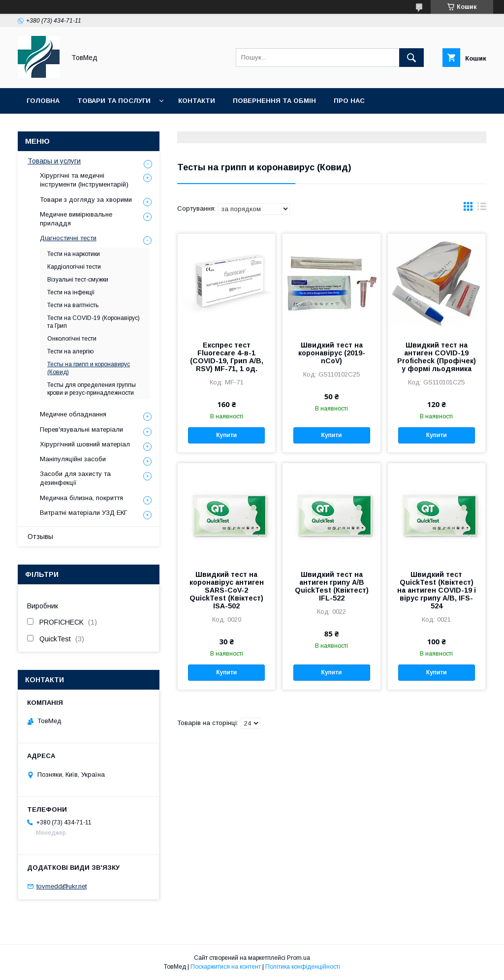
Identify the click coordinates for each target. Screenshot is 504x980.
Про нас (349, 101)
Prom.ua (299, 958)
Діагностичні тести (68, 238)
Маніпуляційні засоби (73, 459)
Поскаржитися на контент (226, 967)
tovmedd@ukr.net (62, 886)
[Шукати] (411, 58)
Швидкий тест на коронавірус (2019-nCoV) (332, 353)
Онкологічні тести (72, 339)
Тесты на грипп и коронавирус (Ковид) (89, 368)
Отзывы (40, 537)
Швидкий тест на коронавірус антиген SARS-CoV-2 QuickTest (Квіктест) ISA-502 (227, 590)
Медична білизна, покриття (81, 498)
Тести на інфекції (71, 292)
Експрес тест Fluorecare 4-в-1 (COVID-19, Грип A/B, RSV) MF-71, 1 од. (227, 357)
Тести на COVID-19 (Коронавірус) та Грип (94, 322)
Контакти (197, 101)
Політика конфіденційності (303, 967)
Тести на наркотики (74, 254)
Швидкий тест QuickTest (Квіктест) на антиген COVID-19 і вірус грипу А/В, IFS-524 (437, 590)
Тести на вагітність (73, 305)
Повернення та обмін (274, 101)
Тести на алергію (70, 351)
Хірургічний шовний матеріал (85, 444)
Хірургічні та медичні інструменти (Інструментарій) (84, 180)
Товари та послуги (114, 101)
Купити (226, 435)
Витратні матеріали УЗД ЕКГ (84, 513)
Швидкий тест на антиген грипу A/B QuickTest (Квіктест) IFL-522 (332, 586)
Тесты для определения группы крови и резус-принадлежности (92, 389)
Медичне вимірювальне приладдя (76, 219)
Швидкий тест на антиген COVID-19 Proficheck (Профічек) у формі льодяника (437, 357)
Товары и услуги (54, 161)
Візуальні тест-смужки (78, 280)
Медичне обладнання (73, 414)
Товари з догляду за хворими (86, 200)
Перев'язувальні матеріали (81, 429)
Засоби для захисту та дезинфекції (75, 478)
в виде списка (482, 209)
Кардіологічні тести (74, 267)
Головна (43, 101)
